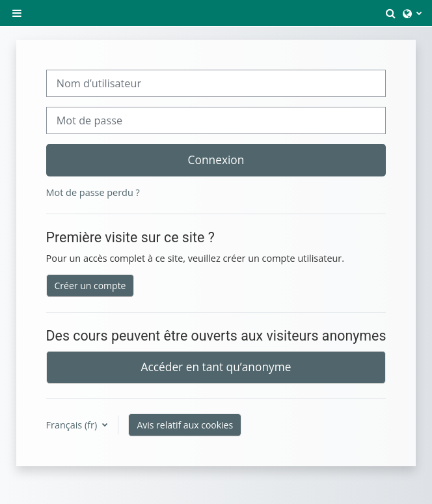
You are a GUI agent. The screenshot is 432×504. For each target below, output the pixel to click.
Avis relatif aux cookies (185, 425)
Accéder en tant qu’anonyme (216, 367)
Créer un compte (90, 286)
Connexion (216, 160)
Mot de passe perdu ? (93, 192)
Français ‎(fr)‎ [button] (73, 425)
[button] (391, 13)
